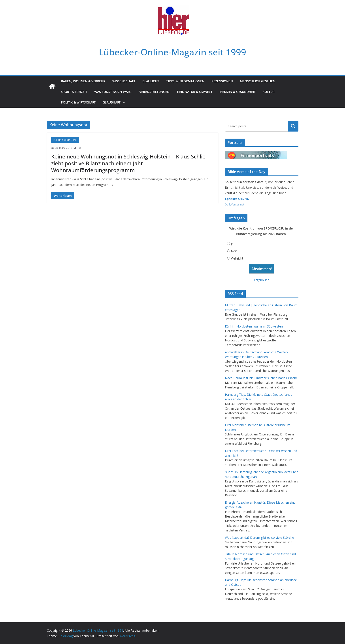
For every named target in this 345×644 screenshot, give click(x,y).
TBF (80, 148)
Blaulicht (151, 81)
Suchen (293, 126)
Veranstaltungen (154, 92)
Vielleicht (237, 258)
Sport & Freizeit (74, 92)
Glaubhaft (112, 102)
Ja (232, 244)
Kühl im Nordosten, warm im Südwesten (254, 326)
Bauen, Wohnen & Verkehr (83, 81)
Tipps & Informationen (185, 81)
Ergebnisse (262, 280)
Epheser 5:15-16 (237, 199)
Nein (234, 251)
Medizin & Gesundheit (238, 92)
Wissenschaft (124, 81)
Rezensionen (222, 81)
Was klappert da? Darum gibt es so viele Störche (259, 538)
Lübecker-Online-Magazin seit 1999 (172, 52)
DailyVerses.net (235, 204)
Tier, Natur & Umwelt (194, 92)
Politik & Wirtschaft (78, 102)
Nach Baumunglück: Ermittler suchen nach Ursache (261, 378)
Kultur (269, 92)
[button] (123, 102)
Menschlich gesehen (258, 81)
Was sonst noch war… (113, 92)
